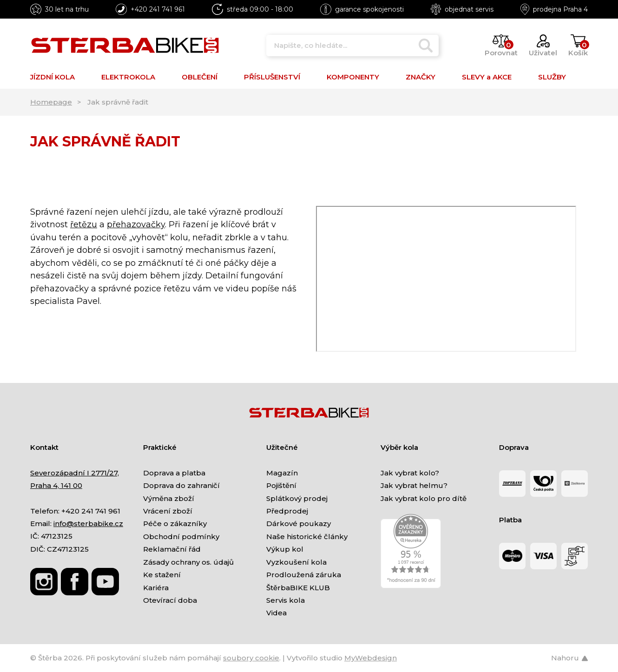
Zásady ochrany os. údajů (188, 562)
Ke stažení (162, 575)
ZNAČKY (421, 77)
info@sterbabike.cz (88, 524)
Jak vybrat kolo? (410, 473)
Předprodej (287, 511)
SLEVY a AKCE (487, 77)
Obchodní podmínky (181, 537)
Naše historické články (307, 537)
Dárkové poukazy (299, 524)
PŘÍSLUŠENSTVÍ (272, 77)
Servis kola (286, 600)
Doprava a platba (174, 473)
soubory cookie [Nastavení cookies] (251, 658)
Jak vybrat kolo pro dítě (424, 498)
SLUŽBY (552, 77)
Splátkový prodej (297, 498)
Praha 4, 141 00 (56, 485)
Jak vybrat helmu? (414, 485)
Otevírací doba (170, 600)
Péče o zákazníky (175, 524)
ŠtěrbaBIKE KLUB (298, 588)
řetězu (84, 224)
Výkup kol (285, 549)
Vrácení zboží (168, 511)
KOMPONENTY (353, 77)
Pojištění (281, 485)
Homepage (51, 102)
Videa (276, 613)
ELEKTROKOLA (128, 77)
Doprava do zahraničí (181, 485)
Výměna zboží (169, 498)
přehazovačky (136, 224)
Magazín (282, 473)
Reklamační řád (172, 549)
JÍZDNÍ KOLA (53, 77)
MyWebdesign (371, 658)
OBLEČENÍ (200, 77)
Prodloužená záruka (304, 575)
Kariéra (156, 588)
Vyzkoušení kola (296, 562)
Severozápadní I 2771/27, (75, 473)
